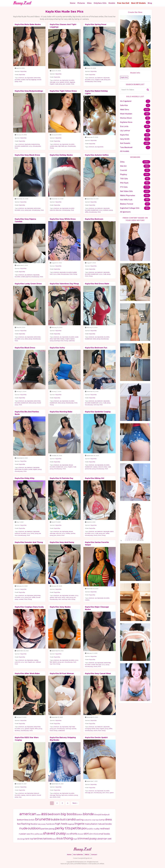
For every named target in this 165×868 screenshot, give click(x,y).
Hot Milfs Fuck (126, 200)
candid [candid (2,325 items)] (71, 819)
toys (20, 797)
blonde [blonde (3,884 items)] (88, 814)
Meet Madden (126, 114)
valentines (72, 341)
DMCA (87, 854)
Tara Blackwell (126, 147)
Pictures (81, 3)
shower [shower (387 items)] (80, 834)
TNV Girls (124, 179)
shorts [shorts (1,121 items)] (74, 834)
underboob (61, 730)
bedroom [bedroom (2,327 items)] (54, 814)
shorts (59, 535)
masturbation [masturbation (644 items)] (91, 824)
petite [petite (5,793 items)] (76, 828)
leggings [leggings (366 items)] (71, 824)
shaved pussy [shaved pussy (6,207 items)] (55, 833)
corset (77, 337)
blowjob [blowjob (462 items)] (98, 815)
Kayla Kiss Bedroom (94, 219)
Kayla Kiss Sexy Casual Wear (98, 673)
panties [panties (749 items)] (45, 829)
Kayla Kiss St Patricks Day (62, 478)
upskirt (112, 793)
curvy (58, 82)
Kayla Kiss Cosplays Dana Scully (29, 607)
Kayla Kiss (23, 71)
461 (147, 114)
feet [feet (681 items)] (19, 824)
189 (147, 126)
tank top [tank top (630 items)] (29, 839)
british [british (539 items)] (32, 820)
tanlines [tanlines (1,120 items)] (38, 839)
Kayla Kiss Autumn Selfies (97, 155)
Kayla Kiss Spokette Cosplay (98, 412)
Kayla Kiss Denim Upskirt (96, 737)
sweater (68, 84)
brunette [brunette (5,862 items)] (43, 819)
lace (26, 662)
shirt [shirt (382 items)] (68, 834)
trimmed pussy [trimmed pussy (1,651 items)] (87, 839)
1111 (147, 170)
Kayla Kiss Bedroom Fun (96, 348)
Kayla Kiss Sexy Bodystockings (29, 91)
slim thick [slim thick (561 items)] (94, 834)
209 (147, 191)
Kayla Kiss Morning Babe (61, 412)
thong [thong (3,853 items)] (68, 838)
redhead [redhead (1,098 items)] (105, 828)
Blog (150, 3)
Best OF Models (138, 3)
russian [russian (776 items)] (23, 834)
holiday (62, 339)
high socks (58, 597)
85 (147, 179)
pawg (60, 84)
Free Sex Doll (123, 3)
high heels (61, 146)
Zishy (122, 162)
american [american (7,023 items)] (28, 814)
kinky (33, 533)
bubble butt (25, 146)
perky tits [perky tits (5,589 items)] (63, 828)
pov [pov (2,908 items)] (84, 828)
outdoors (106, 210)
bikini (112, 531)
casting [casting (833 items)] (80, 820)
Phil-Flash (124, 183)
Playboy (124, 174)
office (36, 729)
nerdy (63, 597)
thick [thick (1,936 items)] (60, 838)
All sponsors (125, 212)
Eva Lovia (124, 126)
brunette (18, 80)
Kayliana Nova (126, 122)
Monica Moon (126, 118)
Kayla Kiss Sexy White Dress (63, 219)
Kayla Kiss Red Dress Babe (97, 284)
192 (147, 183)
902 (147, 166)
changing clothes (90, 729)
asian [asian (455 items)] (39, 815)
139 (147, 135)
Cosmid (123, 170)
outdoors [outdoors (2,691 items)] (34, 828)
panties (73, 533)
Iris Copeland (126, 101)
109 (147, 200)
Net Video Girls (126, 191)
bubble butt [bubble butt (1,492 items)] (58, 819)
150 (147, 208)
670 (147, 110)
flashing (58, 795)
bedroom (100, 78)
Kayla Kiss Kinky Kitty (25, 478)
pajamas (28, 277)
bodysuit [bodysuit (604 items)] (106, 814)
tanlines (74, 729)
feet (51, 662)
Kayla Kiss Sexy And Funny (62, 542)
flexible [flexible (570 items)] (34, 824)
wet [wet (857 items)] (110, 839)
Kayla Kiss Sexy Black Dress (27, 155)
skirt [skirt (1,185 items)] (86, 834)
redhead (38, 662)
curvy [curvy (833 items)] (102, 820)
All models (125, 151)
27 (147, 204)
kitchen (67, 82)
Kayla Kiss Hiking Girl (95, 478)
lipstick (72, 339)
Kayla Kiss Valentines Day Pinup (64, 284)
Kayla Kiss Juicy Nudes (60, 607)
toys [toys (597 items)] (75, 839)
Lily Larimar (125, 131)
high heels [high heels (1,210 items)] (61, 824)
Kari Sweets (125, 143)
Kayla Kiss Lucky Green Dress (28, 284)
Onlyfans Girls (100, 3)
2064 (146, 162)
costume (53, 210)
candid (23, 80)
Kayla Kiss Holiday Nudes (61, 155)
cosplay (95, 467)
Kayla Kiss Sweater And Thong (29, 542)
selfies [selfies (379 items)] (37, 834)
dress (56, 146)
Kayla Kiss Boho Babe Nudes (28, 24)
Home (73, 3)
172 (147, 139)
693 (147, 195)
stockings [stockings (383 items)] (21, 839)
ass (26, 78)
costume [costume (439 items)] (87, 820)
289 (147, 143)
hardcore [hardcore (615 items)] (50, 824)
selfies (87, 212)
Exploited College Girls (130, 208)
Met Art (123, 166)
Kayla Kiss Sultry (57, 348)
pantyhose (88, 469)
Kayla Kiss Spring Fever (96, 24)
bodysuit (17, 533)
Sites (89, 3)
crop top (28, 80)
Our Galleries (78, 854)
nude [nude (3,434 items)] (23, 828)
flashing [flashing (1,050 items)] (26, 824)
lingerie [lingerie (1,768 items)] (79, 824)
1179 (147, 187)
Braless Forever (127, 204)
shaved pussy (89, 81)
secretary (18, 730)
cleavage (53, 82)
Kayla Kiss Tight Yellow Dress (63, 91)
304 (147, 174)
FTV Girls (124, 187)
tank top (96, 405)
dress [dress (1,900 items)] (108, 819)
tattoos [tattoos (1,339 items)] (47, 839)
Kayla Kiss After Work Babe (27, 673)
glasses (62, 82)
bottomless (37, 78)
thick (20, 81)
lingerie (52, 84)
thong (99, 81)
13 (148, 118)
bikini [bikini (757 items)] (80, 814)
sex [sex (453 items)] (41, 834)
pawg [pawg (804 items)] (52, 829)
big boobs (30, 78)
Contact (94, 854)
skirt (60, 599)
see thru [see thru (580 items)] (31, 834)
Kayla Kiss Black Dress (25, 348)
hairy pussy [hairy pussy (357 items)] (42, 824)
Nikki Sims (125, 110)
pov (64, 84)
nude (56, 84)
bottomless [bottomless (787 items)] (23, 820)
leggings (34, 80)
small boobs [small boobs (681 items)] (104, 834)
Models (112, 3)
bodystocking (35, 144)
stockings (57, 341)
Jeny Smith (125, 139)
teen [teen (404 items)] (54, 839)
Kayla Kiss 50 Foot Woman (62, 673)
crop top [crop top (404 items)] (95, 820)
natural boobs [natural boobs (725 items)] (105, 824)
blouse (71, 465)
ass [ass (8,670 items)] (44, 814)
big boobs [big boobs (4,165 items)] (69, 814)
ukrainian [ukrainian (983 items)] (102, 839)
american (21, 78)
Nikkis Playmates (128, 195)
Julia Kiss (124, 105)
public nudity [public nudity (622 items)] (93, 829)
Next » (75, 803)
